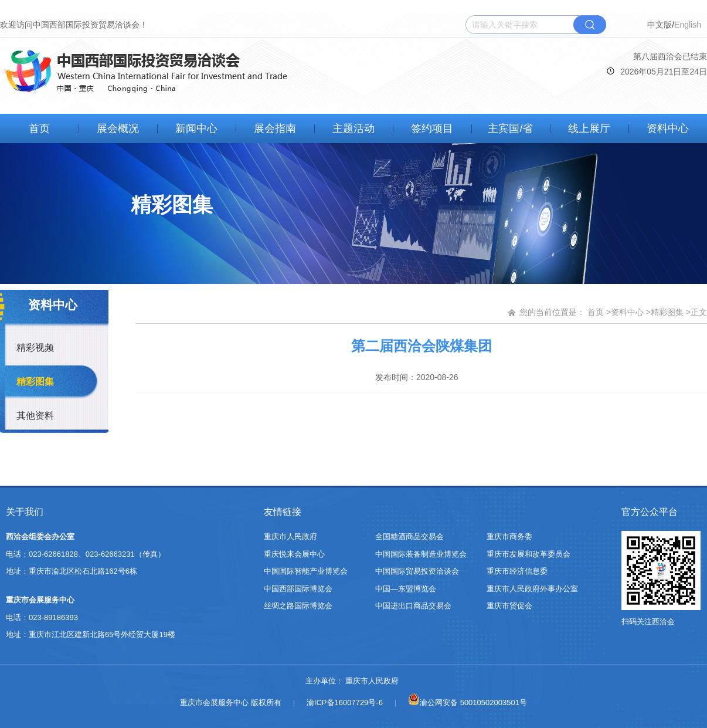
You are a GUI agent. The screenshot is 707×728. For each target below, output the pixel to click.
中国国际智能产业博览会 (306, 571)
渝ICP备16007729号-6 (345, 702)
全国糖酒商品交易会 (409, 536)
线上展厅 (589, 128)
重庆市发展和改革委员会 (528, 554)
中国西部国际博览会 (298, 589)
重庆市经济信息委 (517, 571)
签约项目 (432, 128)
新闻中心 (196, 128)
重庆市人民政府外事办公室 (532, 589)
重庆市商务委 (509, 536)
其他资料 (35, 416)
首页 (39, 128)
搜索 (590, 25)
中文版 (660, 25)
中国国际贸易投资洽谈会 (417, 571)
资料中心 (668, 128)
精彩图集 (35, 382)
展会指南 (275, 128)
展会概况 (118, 128)
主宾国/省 (510, 128)
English (688, 25)
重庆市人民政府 (290, 536)
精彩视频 (35, 348)
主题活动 (354, 128)
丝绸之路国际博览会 (298, 606)
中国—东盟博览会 (406, 589)
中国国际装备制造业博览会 (421, 554)
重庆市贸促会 (509, 606)
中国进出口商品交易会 (413, 606)
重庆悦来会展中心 (294, 554)
